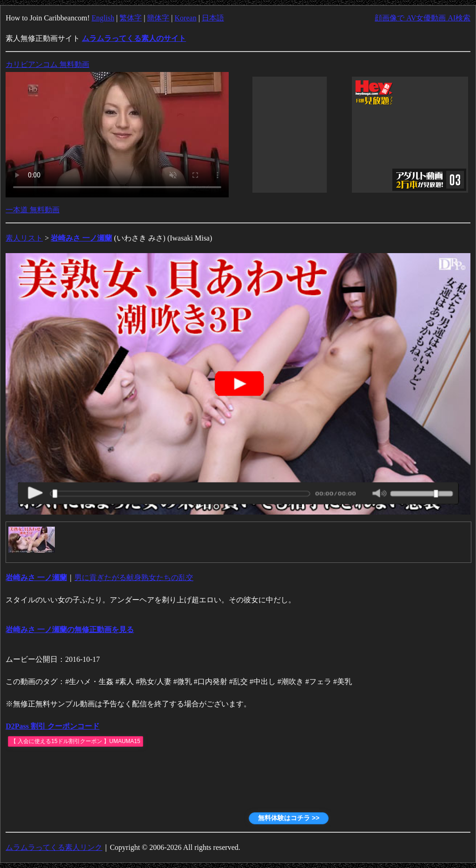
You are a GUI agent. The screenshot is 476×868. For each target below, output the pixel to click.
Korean (186, 18)
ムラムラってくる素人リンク (54, 847)
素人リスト (24, 238)
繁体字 (131, 18)
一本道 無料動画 (33, 210)
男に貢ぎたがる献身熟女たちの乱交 (134, 578)
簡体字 (158, 18)
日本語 (213, 18)
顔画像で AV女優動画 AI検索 (423, 18)
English (103, 18)
